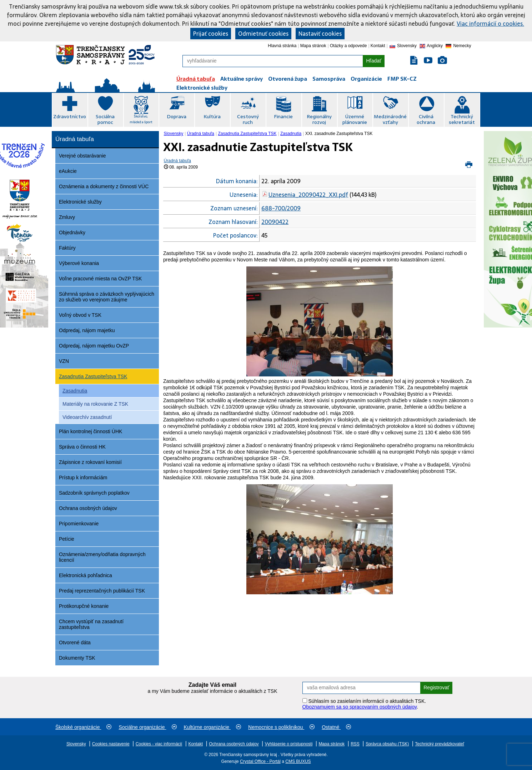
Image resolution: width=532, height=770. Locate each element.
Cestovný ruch (248, 119)
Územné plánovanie (355, 119)
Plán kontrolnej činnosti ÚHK (91, 431)
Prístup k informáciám (83, 477)
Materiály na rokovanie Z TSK (95, 404)
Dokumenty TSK (77, 658)
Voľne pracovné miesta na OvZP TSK (100, 279)
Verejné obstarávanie (82, 156)
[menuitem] (174, 134)
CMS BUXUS (298, 761)
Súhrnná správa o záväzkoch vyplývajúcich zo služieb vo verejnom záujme (107, 297)
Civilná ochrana (426, 119)
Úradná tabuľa (196, 79)
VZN (64, 361)
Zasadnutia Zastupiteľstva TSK (93, 376)
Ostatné (336, 727)
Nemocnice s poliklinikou (281, 727)
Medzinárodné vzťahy (390, 119)
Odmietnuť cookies (263, 34)
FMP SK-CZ (402, 79)
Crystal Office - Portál (260, 761)
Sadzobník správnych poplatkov (94, 493)
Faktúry (67, 248)
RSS (355, 744)
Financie (283, 116)
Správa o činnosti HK (82, 447)
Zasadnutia (75, 391)
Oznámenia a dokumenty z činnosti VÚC (104, 186)
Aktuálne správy (242, 79)
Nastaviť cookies (320, 34)
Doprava (177, 116)
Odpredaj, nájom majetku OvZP (94, 346)
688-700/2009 (281, 208)
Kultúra (212, 116)
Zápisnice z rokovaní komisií (90, 462)
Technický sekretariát (462, 119)
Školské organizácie (83, 727)
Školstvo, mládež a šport (141, 119)
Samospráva (329, 79)
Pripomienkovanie (79, 524)
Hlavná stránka (282, 46)
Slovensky (174, 134)
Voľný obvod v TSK (80, 315)
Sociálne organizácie (147, 727)
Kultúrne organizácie (213, 727)
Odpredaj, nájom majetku (87, 330)
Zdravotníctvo (70, 116)
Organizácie (366, 79)
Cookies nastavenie (111, 744)
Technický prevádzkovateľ (440, 744)
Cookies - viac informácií (159, 744)
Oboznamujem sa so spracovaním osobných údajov (360, 707)
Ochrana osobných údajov (88, 508)
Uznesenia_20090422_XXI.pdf (308, 195)
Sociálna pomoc (105, 119)
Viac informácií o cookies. (490, 24)
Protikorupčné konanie (84, 606)
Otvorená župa (288, 79)
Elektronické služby (202, 88)
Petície (67, 539)
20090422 (275, 222)
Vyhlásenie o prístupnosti (289, 744)
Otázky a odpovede (348, 46)
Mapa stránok (313, 46)
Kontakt (378, 46)
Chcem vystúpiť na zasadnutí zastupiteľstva (91, 624)
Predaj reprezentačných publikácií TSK (102, 591)
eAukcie (68, 171)
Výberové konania (79, 263)
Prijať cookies (211, 34)
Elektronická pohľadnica (86, 575)
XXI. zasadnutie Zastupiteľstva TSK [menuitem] (339, 134)
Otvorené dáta (75, 642)
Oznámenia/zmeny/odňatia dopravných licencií (102, 557)
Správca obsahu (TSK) (387, 744)
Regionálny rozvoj (319, 119)
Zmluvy (67, 217)
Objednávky (72, 232)
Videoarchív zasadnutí (87, 417)
